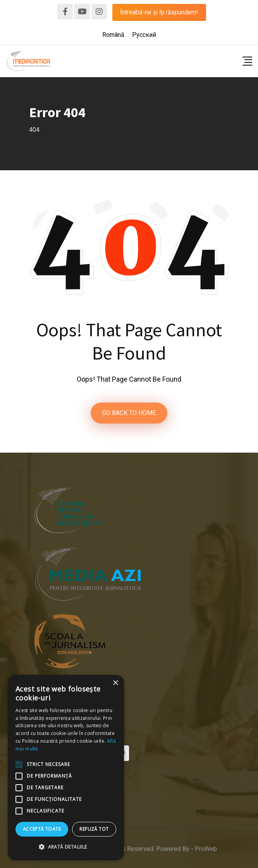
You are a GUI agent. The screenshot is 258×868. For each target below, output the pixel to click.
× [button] (115, 683)
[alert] (66, 768)
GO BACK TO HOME (129, 413)
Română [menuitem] (113, 35)
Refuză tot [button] (94, 829)
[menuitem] (113, 35)
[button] (66, 847)
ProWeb (206, 849)
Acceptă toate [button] (42, 829)
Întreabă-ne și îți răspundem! (159, 12)
